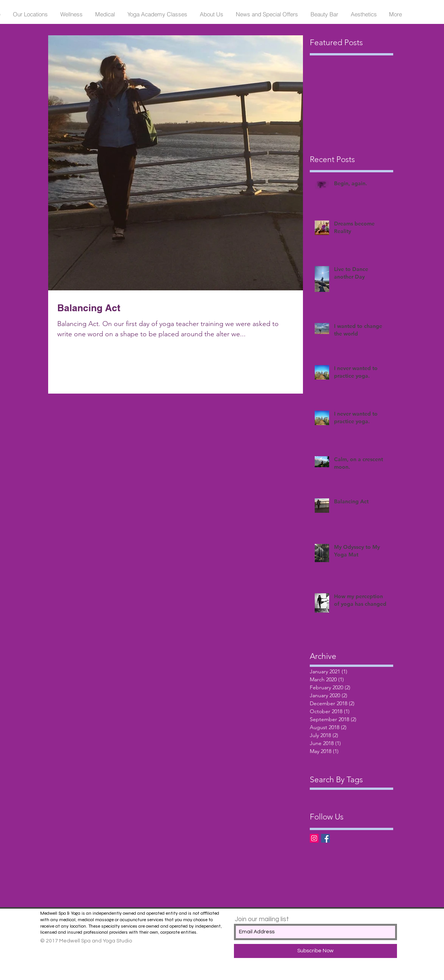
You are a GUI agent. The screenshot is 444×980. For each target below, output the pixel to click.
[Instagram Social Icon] (314, 838)
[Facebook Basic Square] (326, 838)
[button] (31, 14)
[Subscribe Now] (315, 951)
